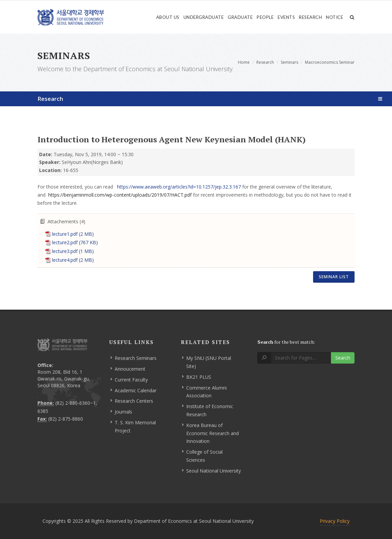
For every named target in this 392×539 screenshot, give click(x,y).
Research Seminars (136, 358)
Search (343, 358)
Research (310, 17)
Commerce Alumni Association (206, 392)
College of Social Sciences (204, 456)
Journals (123, 412)
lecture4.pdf (73, 260)
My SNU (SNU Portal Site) (209, 362)
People (265, 17)
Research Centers (134, 401)
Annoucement (130, 369)
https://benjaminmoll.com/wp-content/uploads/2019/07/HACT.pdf (120, 195)
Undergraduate (204, 17)
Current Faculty (131, 380)
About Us (168, 17)
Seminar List (334, 277)
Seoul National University (214, 471)
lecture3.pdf (73, 251)
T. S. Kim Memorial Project (135, 427)
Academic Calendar (136, 390)
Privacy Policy (335, 521)
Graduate (240, 17)
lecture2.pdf (75, 242)
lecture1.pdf (73, 234)
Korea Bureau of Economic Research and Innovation (213, 433)
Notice (334, 17)
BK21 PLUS (199, 377)
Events (286, 17)
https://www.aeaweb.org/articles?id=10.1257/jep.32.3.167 (180, 187)
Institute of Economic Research (210, 410)
